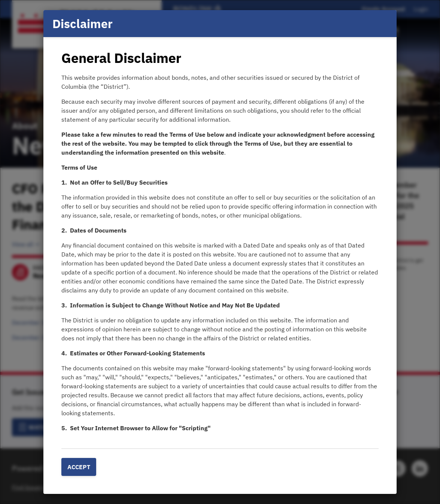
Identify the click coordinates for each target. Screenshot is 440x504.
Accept (79, 467)
